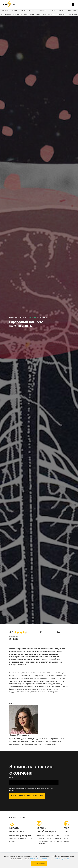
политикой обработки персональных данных (49, 859)
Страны (15, 11)
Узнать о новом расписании (27, 796)
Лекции (23, 317)
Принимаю (39, 863)
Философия (41, 14)
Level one (14, 317)
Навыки (52, 11)
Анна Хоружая (19, 735)
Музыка (62, 11)
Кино (26, 14)
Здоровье (33, 317)
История (5, 11)
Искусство (72, 11)
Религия (51, 14)
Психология (72, 14)
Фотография (6, 14)
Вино (32, 14)
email (11, 778)
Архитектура (17, 14)
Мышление (42, 11)
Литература (61, 14)
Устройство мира (28, 11)
